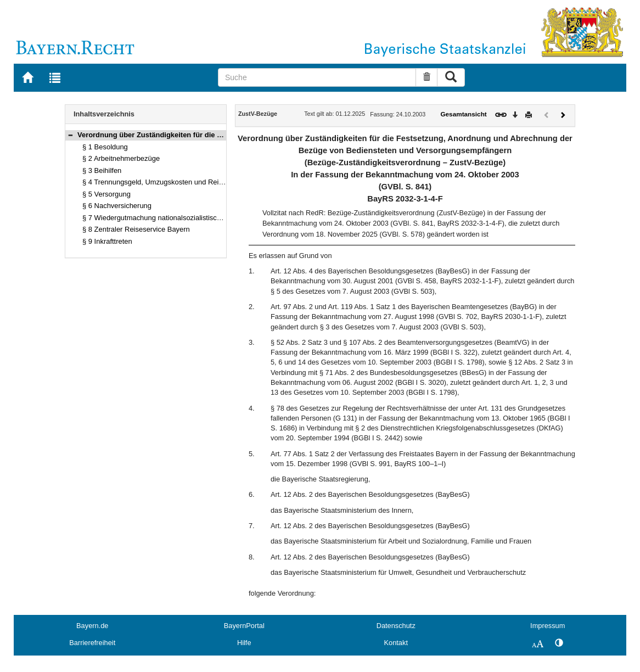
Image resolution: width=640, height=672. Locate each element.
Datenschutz (396, 626)
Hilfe (244, 643)
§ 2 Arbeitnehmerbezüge (121, 158)
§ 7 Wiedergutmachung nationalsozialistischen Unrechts (171, 218)
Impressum (548, 626)
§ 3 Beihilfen (102, 170)
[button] (70, 135)
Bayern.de (92, 626)
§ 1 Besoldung (105, 147)
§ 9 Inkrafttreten (107, 241)
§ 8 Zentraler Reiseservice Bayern (136, 229)
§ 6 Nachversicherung (117, 206)
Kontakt (396, 643)
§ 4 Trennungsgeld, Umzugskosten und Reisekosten (165, 182)
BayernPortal (244, 626)
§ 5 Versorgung (106, 194)
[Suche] (317, 77)
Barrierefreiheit (92, 643)
